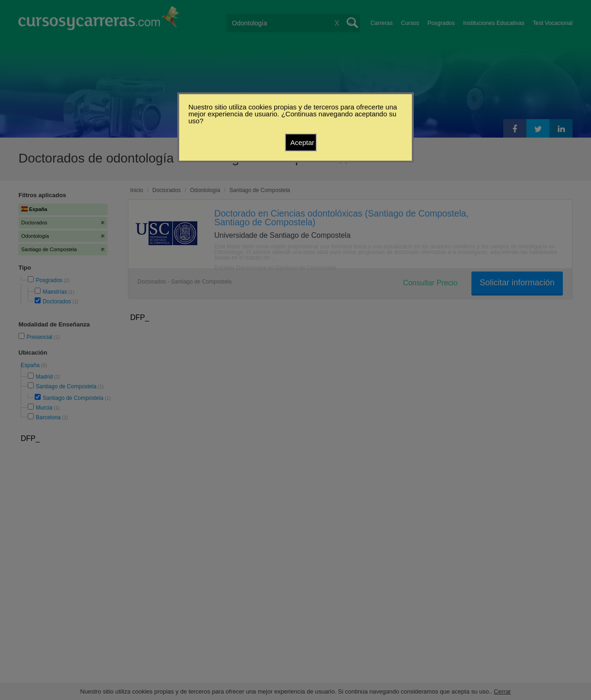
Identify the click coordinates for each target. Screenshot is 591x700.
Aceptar (302, 142)
